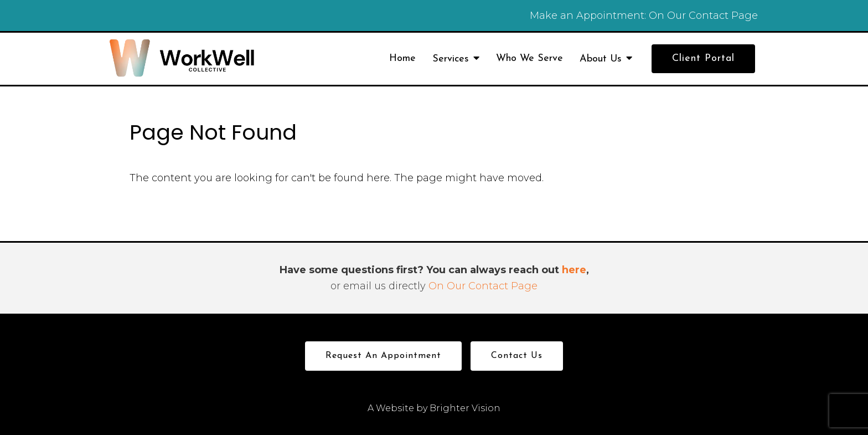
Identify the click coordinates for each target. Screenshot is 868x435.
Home (402, 58)
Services (451, 59)
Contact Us (517, 356)
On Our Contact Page (703, 16)
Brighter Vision (465, 408)
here (574, 270)
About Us (601, 59)
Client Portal (703, 58)
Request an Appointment (383, 356)
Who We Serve (529, 58)
